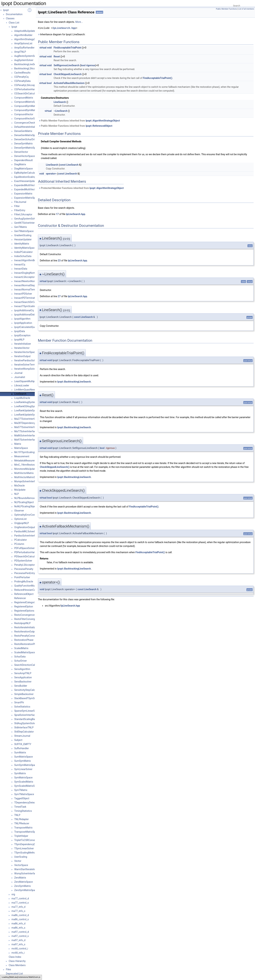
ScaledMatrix (21, 648)
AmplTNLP (20, 52)
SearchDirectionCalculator (28, 665)
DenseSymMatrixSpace (27, 148)
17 (57, 214)
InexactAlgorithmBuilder (27, 260)
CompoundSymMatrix (26, 106)
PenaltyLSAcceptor (25, 565)
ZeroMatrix (20, 878)
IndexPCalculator (23, 252)
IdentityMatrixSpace (25, 248)
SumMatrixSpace (23, 757)
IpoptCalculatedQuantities (28, 327)
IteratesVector (22, 348)
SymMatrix (20, 773)
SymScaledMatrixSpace (27, 786)
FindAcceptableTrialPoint (67, 48)
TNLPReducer (22, 823)
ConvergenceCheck (25, 123)
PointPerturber (22, 577)
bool (83, 65)
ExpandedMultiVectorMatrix (29, 185)
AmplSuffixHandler (24, 48)
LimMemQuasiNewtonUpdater (31, 390)
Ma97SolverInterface (26, 440)
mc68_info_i (18, 953)
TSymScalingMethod (25, 853)
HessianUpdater (23, 239)
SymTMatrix (21, 790)
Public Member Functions (226, 9)
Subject (18, 740)
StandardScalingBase (26, 719)
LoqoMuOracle (22, 398)
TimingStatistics (23, 811)
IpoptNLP (19, 340)
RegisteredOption (24, 607)
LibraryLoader (22, 385)
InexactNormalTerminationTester (32, 290)
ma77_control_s (20, 903)
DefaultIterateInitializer (27, 127)
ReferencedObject (24, 594)
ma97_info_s (18, 944)
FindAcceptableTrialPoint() (158, 78)
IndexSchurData (23, 256)
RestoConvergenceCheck (28, 615)
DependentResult (23, 160)
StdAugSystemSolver (26, 723)
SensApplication (23, 677)
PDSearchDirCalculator (27, 556)
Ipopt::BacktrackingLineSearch (74, 382)
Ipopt (6, 10)
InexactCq (20, 265)
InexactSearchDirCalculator (29, 302)
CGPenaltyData (22, 81)
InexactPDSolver (23, 294)
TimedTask (20, 807)
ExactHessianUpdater (26, 181)
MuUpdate (20, 490)
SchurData (20, 657)
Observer (19, 511)
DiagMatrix (20, 164)
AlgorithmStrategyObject (28, 39)
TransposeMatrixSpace (27, 832)
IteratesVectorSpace (25, 352)
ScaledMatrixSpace (25, 652)
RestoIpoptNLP (22, 623)
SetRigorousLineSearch (66, 65)
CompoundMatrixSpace (27, 102)
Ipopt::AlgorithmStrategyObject (103, 121)
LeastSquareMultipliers (27, 381)
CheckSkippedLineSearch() (55, 467)
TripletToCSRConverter (27, 840)
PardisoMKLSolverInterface (29, 531)
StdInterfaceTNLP (24, 727)
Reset (57, 56)
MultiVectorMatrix (24, 473)
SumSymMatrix (23, 761)
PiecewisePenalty (24, 569)
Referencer (20, 598)
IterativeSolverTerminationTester (32, 365)
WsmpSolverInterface (26, 873)
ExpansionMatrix (23, 194)
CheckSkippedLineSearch (68, 74)
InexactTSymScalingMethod (29, 306)
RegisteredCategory (25, 602)
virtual (43, 48)
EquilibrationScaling (25, 177)
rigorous (91, 65)
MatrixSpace (21, 448)
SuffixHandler (22, 748)
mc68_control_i (20, 949)
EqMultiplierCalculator (26, 173)
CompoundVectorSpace (27, 119)
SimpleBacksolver (24, 694)
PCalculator (21, 540)
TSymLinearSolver (24, 848)
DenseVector (21, 152)
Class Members (17, 965)
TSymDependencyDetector (29, 844)
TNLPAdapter (21, 819)
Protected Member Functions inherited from (81, 188)
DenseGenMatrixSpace (27, 135)
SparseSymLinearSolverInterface (32, 711)
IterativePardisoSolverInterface (31, 360)
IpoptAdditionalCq (24, 310)
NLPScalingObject (24, 502)
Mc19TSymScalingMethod (29, 452)
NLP (17, 494)
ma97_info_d (18, 940)
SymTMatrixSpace (24, 794)
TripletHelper (21, 836)
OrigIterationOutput (25, 527)
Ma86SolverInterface (26, 436)
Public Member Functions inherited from (79, 121)
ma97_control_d (20, 932)
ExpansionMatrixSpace (27, 198)
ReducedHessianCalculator (29, 590)
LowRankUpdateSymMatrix (29, 410)
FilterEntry (20, 210)
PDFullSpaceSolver (24, 548)
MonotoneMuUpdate (25, 469)
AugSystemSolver (24, 60)
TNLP (17, 815)
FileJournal (20, 202)
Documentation (14, 14)
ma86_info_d (18, 924)
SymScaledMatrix (24, 782)
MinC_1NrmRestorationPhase (30, 465)
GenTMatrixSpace (24, 231)
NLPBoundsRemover (25, 498)
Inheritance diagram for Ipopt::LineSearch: (62, 34)
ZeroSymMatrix (23, 886)
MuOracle (19, 486)
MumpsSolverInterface (27, 481)
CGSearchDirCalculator (27, 93)
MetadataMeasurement (27, 461)
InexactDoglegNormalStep (28, 273)
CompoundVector (24, 114)
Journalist (20, 377)
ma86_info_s (18, 928)
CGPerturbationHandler (27, 89)
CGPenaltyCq (21, 77)
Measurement (22, 456)
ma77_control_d (20, 898)
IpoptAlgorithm (22, 319)
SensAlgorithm (22, 669)
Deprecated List (14, 974)
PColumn (19, 544)
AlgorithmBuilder (23, 35)
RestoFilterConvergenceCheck (31, 619)
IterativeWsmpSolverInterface (30, 369)
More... (79, 22)
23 (59, 261)
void (49, 48)
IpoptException (22, 335)
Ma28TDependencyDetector (29, 423)
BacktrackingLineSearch (27, 64)
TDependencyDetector (26, 803)
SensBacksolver (23, 682)
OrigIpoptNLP (22, 523)
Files (8, 969)
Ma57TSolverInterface (26, 427)
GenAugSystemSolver (26, 219)
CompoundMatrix (24, 98)
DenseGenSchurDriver (26, 139)
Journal (18, 373)
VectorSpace (21, 865)
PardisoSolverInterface (27, 536)
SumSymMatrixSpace (26, 765)
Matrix (18, 444)
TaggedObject (22, 798)
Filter (17, 206)
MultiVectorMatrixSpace (27, 477)
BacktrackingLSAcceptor (28, 68)
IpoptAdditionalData (25, 315)
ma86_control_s (20, 919)
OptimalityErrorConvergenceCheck (33, 515)
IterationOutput (22, 356)
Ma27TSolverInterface (26, 419)
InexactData (21, 269)
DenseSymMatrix (23, 144)
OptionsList (20, 519)
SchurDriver (21, 661)
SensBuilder (21, 686)
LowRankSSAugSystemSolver (30, 406)
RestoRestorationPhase (27, 644)
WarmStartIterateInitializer (28, 869)
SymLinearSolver (23, 769)
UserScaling (21, 857)
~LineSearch (60, 111)
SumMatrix (20, 753)
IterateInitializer (23, 344)
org (13, 894)
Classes (10, 18)
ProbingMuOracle (24, 582)
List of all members (246, 9)
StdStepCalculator (24, 732)
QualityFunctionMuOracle (28, 586)
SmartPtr (19, 702)
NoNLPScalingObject (26, 506)
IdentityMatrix (22, 244)
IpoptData (20, 331)
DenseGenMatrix (23, 131)
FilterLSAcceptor (23, 214)
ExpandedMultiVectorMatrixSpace (33, 189)
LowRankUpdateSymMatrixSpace (32, 415)
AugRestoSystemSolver (27, 56)
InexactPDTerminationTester (30, 298)
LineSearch (20, 394)
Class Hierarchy (17, 961)
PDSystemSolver (23, 561)
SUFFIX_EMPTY (23, 744)
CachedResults (22, 73)
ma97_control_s (20, 936)
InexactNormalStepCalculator (30, 285)
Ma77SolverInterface (26, 431)
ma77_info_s (18, 911)
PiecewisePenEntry (25, 573)
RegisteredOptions (24, 611)
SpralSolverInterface (25, 715)
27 (59, 296)
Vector (18, 861)
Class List (14, 23)
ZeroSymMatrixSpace (26, 890)
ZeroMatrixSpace (23, 882)
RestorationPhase (24, 640)
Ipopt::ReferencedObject (99, 126)
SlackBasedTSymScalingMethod (32, 698)
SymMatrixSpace (23, 778)
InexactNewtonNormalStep (29, 281)
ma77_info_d (18, 907)
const (63, 165)
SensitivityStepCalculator (28, 690)
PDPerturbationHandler (27, 552)
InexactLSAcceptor (25, 277)
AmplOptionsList (23, 43)
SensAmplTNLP (23, 673)
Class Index (15, 957)
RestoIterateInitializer (26, 627)
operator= (51, 174)
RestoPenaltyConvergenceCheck (32, 636)
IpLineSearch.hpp (64, 28)
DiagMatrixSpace (23, 169)
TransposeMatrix (23, 828)
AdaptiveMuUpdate (25, 31)
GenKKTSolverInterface (27, 223)
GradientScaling (23, 235)
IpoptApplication (23, 323)
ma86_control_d (20, 915)
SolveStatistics (22, 707)
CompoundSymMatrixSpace (29, 110)
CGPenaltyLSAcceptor (26, 85)
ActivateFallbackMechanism (69, 83)
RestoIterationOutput (25, 632)
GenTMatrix (21, 227)
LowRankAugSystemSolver (29, 402)
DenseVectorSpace (25, 156)
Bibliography (13, 978)
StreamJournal (22, 736)
